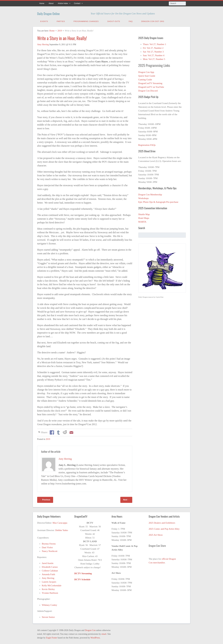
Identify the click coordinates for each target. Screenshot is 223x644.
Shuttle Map (144, 214)
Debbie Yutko (62, 529)
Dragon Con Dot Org (153, 21)
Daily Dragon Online (55, 13)
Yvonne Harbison (50, 592)
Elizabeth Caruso (50, 566)
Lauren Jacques (49, 581)
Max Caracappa (60, 522)
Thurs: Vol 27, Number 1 (155, 43)
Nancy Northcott (50, 550)
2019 (60, 30)
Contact (77, 3)
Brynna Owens (49, 543)
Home (42, 3)
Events (44, 21)
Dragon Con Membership (150, 194)
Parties (61, 21)
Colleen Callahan (50, 570)
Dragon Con (90, 630)
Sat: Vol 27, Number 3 (153, 51)
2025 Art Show (156, 534)
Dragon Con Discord (148, 90)
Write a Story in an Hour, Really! (62, 37)
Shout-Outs (114, 21)
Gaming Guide (145, 79)
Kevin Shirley (48, 588)
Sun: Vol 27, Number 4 (154, 55)
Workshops (143, 197)
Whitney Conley (49, 604)
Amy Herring (43, 44)
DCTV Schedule (82, 579)
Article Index (63, 3)
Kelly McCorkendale (52, 585)
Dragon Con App (146, 71)
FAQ (131, 21)
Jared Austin (48, 562)
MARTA (142, 221)
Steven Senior (48, 616)
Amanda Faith (48, 574)
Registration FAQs (147, 144)
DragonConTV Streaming (150, 82)
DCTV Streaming (83, 573)
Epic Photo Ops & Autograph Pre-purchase (158, 201)
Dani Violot (47, 547)
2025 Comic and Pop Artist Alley (164, 528)
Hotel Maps (144, 217)
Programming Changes (86, 21)
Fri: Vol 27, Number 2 (153, 47)
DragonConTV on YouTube (151, 86)
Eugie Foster (52, 637)
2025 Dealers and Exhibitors (162, 522)
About (51, 3)
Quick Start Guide (147, 75)
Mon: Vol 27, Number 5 (154, 58)
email (104, 633)
